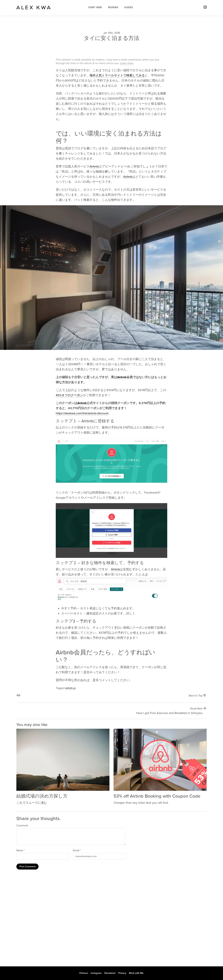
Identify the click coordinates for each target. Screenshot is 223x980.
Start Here (95, 7)
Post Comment (27, 867)
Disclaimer (110, 973)
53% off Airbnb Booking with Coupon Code (157, 796)
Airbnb (94, 166)
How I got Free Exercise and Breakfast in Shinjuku (169, 713)
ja (75, 688)
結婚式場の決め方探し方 (42, 796)
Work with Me (136, 973)
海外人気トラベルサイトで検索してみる (117, 75)
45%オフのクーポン (69, 395)
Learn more (127, 63)
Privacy (122, 973)
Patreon (84, 973)
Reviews (113, 7)
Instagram (96, 973)
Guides (129, 7)
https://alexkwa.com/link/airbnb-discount (82, 413)
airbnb (69, 688)
